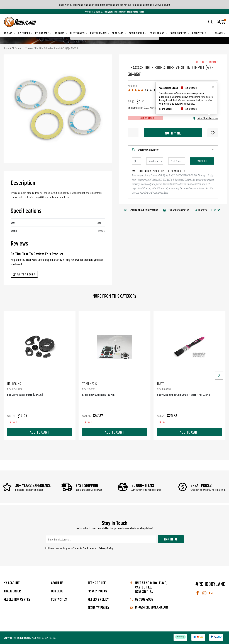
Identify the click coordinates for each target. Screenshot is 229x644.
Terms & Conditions (84, 548)
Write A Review (24, 274)
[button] (219, 22)
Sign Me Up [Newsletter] (171, 539)
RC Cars (9, 33)
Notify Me (173, 133)
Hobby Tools (201, 33)
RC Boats (61, 33)
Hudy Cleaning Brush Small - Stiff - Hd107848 (189, 389)
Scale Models (138, 33)
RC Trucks (25, 33)
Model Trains (158, 33)
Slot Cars (119, 33)
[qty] (136, 161)
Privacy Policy (106, 548)
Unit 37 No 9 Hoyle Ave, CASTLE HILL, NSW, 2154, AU (151, 587)
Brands (220, 33)
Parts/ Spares (100, 33)
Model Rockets (180, 33)
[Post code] (177, 161)
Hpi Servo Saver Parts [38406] (40, 389)
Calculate (202, 161)
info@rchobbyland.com (149, 607)
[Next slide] (219, 375)
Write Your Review (153, 90)
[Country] (155, 161)
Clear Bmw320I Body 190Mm (114, 389)
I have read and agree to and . (80, 548)
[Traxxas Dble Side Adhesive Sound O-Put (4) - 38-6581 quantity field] (133, 133)
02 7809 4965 (141, 599)
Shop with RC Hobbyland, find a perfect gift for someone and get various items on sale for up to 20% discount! (115, 5)
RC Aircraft (43, 33)
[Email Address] (101, 539)
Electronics (79, 33)
